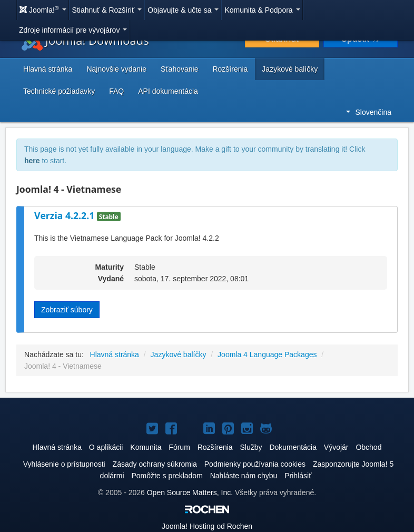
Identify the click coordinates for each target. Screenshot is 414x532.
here (32, 161)
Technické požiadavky (59, 91)
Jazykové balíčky (290, 69)
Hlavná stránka (48, 69)
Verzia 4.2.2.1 (66, 215)
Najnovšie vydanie (116, 69)
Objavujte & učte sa (183, 10)
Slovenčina (369, 112)
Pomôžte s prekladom (167, 476)
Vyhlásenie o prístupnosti (64, 464)
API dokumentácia (168, 91)
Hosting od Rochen (207, 526)
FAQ (116, 91)
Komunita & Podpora (262, 10)
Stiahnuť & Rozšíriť (107, 10)
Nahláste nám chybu (244, 476)
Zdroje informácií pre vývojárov (73, 30)
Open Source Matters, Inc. (190, 492)
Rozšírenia (230, 69)
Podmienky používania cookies (255, 464)
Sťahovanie (179, 69)
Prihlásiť (298, 476)
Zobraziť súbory (67, 310)
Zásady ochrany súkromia (155, 464)
